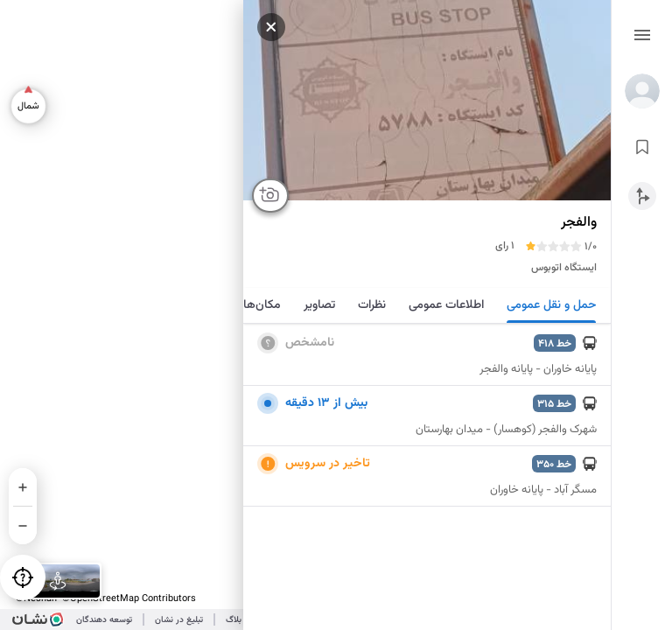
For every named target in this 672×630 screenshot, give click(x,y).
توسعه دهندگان (104, 620)
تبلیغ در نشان (179, 620)
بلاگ (234, 620)
